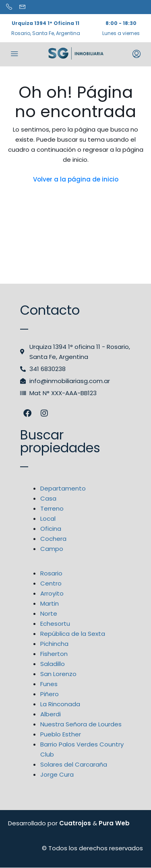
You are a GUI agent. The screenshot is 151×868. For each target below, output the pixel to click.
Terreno (52, 508)
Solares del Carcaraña (74, 764)
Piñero (50, 694)
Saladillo (53, 664)
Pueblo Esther (61, 734)
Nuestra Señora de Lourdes (81, 724)
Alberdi (51, 714)
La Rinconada (60, 704)
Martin (50, 603)
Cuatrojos (75, 823)
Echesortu (55, 624)
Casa (48, 498)
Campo (52, 549)
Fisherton (54, 654)
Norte (49, 613)
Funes (49, 684)
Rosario (51, 573)
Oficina (51, 529)
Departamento (63, 488)
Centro (51, 583)
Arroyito (52, 593)
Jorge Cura (57, 774)
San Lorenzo (58, 674)
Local (48, 519)
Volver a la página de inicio (76, 179)
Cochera (53, 539)
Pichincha (54, 644)
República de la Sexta (73, 634)
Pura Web (114, 823)
